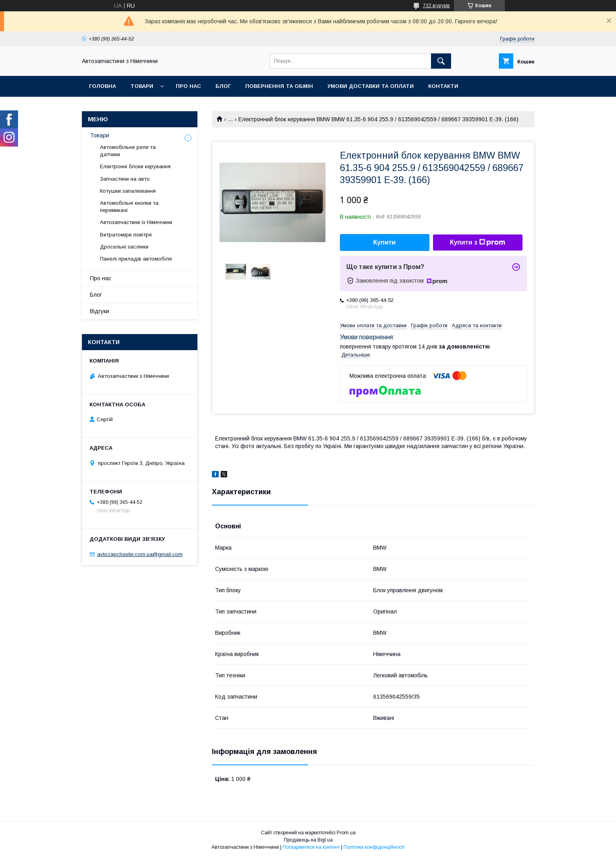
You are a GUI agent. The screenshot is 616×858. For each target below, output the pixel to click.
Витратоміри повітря (126, 235)
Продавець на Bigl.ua (308, 840)
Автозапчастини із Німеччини (136, 222)
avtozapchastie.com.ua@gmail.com (140, 554)
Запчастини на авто (125, 179)
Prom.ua (346, 833)
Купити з (478, 243)
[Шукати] (441, 61)
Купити (384, 242)
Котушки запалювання (128, 191)
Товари (142, 86)
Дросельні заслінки (124, 247)
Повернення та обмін (279, 86)
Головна (103, 86)
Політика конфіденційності (374, 847)
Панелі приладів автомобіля (136, 259)
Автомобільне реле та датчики (128, 151)
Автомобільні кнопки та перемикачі (129, 207)
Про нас (188, 86)
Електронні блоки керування (135, 166)
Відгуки (100, 311)
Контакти (443, 86)
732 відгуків (436, 6)
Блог (223, 86)
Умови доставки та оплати (371, 86)
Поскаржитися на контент (311, 847)
